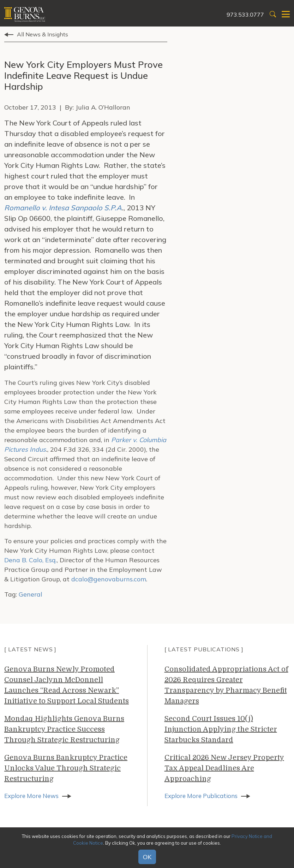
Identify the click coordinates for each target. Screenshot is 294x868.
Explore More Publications (204, 796)
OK (147, 857)
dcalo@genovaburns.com (109, 579)
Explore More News (33, 796)
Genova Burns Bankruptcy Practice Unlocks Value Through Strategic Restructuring (66, 768)
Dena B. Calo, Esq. (31, 560)
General (31, 594)
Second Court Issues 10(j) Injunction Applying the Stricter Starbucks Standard (221, 729)
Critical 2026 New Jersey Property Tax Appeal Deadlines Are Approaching (224, 768)
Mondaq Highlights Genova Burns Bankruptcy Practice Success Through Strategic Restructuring (64, 729)
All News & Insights (43, 34)
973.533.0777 (245, 14)
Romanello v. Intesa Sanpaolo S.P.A (63, 208)
